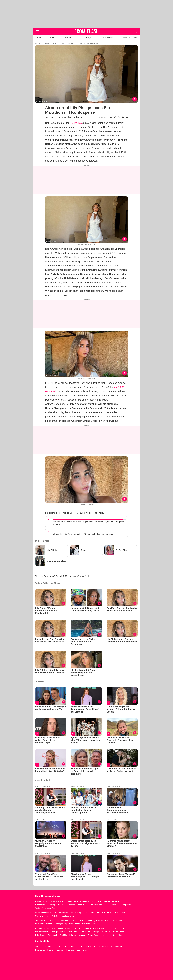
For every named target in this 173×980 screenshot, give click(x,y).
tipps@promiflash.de (83, 576)
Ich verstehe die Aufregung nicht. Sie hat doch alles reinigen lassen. (84, 534)
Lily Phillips (76, 123)
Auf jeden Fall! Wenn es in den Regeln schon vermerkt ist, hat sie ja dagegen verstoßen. (89, 523)
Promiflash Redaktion (72, 117)
